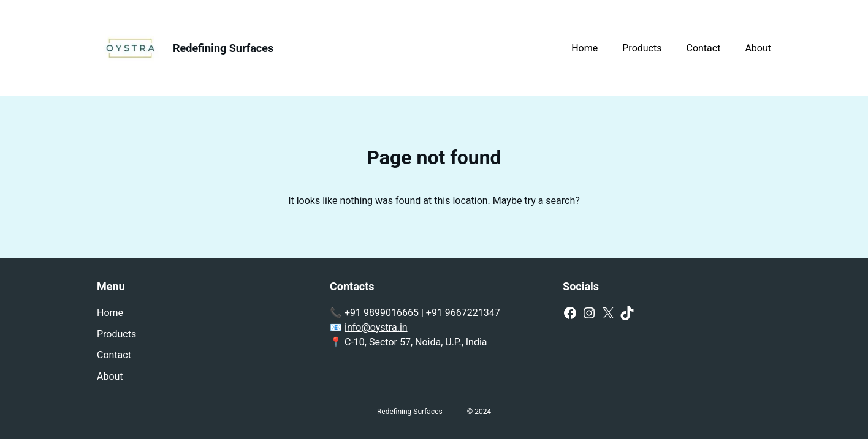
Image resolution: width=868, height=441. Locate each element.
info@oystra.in (376, 327)
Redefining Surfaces (223, 48)
